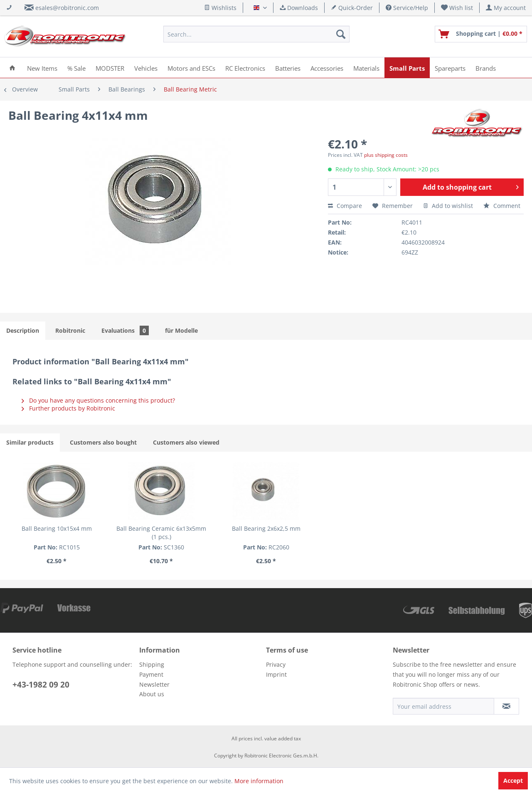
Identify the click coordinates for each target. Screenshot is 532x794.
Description (23, 330)
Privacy (276, 664)
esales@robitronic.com (67, 8)
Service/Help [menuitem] (407, 8)
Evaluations (125, 330)
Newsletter (154, 684)
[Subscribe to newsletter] (506, 706)
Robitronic (70, 330)
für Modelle (181, 330)
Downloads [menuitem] (299, 8)
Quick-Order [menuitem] (352, 8)
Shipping (152, 664)
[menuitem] (457, 8)
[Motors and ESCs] (191, 68)
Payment (151, 674)
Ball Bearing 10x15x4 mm (57, 528)
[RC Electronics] (245, 68)
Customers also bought (103, 442)
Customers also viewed (186, 442)
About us (152, 694)
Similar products (30, 442)
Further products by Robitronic (68, 408)
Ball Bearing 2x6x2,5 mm (266, 528)
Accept (513, 780)
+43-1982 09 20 (41, 685)
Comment (502, 206)
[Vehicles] (146, 68)
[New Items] (42, 68)
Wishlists (220, 8)
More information (259, 781)
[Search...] (256, 34)
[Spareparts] (450, 68)
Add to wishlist (448, 206)
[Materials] (366, 68)
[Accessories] (327, 68)
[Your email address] (443, 706)
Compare (345, 206)
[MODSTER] (110, 68)
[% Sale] (76, 68)
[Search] (341, 34)
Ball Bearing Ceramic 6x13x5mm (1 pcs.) (161, 533)
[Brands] (486, 68)
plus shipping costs (386, 155)
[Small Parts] (407, 68)
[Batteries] (288, 68)
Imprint (276, 674)
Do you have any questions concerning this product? (98, 400)
